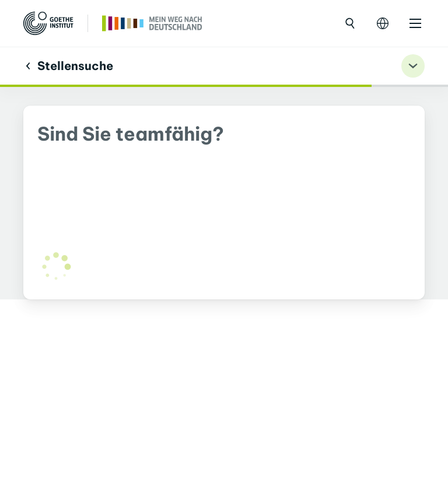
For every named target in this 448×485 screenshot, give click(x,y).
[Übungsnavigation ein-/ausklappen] (413, 66)
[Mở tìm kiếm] (350, 23)
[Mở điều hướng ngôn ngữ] (383, 23)
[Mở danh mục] (415, 23)
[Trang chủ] (153, 22)
